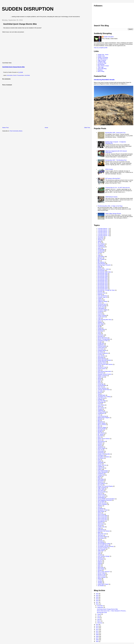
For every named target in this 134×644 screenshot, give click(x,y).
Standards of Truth (103, 510)
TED (99, 539)
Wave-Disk (101, 567)
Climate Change (102, 306)
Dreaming (100, 331)
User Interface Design (104, 556)
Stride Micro (101, 524)
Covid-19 (100, 314)
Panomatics (101, 451)
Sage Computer (102, 60)
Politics (100, 469)
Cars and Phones (102, 296)
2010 (97, 633)
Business (100, 292)
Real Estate (101, 479)
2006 (97, 640)
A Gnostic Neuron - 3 (103, 231)
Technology (101, 538)
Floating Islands (102, 350)
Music (99, 437)
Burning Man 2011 (103, 280)
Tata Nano (100, 535)
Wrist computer (102, 577)
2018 (97, 601)
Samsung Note (102, 492)
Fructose (100, 355)
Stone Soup (101, 514)
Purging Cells (101, 475)
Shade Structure (102, 503)
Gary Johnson (101, 356)
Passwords (101, 453)
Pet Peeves (101, 458)
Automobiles (10, 75)
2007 (97, 638)
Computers (101, 311)
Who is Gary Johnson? (104, 572)
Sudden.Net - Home (103, 55)
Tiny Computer (102, 549)
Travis (99, 552)
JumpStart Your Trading (104, 397)
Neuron (100, 440)
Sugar (99, 528)
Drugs (99, 334)
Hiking (99, 378)
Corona (100, 313)
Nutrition (100, 444)
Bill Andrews (101, 262)
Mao (99, 420)
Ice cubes (100, 391)
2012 (97, 630)
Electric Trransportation (19, 75)
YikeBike (100, 583)
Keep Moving (101, 398)
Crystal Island (101, 317)
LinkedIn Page (102, 62)
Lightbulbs (100, 411)
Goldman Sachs (102, 363)
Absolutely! (101, 237)
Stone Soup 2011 (102, 518)
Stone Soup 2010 (102, 517)
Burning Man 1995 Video (104, 272)
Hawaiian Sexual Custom (104, 374)
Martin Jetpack (102, 423)
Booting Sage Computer (104, 265)
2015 (97, 624)
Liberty (100, 406)
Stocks (100, 513)
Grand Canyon (102, 369)
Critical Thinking (102, 315)
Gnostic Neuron (102, 362)
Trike (99, 553)
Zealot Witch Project (103, 584)
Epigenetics (101, 345)
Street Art (100, 523)
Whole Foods (101, 573)
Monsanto (100, 430)
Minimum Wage (102, 427)
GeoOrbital (27, 75)
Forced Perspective (103, 353)
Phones (100, 464)
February (100, 623)
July (98, 616)
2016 (97, 604)
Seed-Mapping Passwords (105, 500)
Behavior (100, 258)
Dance (99, 321)
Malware (100, 419)
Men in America (102, 425)
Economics (101, 335)
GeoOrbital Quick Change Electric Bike (20, 24)
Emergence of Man (103, 341)
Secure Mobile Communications (106, 499)
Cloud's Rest (101, 307)
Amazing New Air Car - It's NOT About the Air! (118, 188)
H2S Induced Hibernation (104, 371)
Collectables (101, 308)
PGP (99, 460)
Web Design (101, 569)
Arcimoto (100, 252)
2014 (97, 626)
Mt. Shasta (101, 434)
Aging (99, 241)
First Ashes (101, 349)
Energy (100, 342)
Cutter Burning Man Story (105, 320)
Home (46, 128)
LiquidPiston (101, 413)
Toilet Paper (101, 551)
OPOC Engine (109, 169)
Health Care (101, 377)
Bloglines (100, 70)
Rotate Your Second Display (105, 486)
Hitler (99, 381)
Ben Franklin (101, 259)
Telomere (100, 541)
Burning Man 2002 (103, 273)
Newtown (100, 443)
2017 (97, 602)
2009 (97, 635)
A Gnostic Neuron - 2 (103, 230)
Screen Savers (102, 496)
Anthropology (101, 247)
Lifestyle (100, 409)
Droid (99, 332)
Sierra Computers (102, 504)
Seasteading (101, 497)
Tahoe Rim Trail (102, 534)
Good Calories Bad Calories (105, 364)
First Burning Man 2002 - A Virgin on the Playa (110, 206)
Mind (99, 426)
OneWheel (101, 447)
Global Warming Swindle (104, 360)
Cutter (99, 318)
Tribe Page (101, 67)
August (99, 614)
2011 (97, 631)
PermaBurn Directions (104, 457)
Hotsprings (101, 384)
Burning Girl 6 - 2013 (103, 269)
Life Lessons (101, 408)
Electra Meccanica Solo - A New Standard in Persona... (112, 611)
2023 (97, 594)
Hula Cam (100, 387)
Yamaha (100, 581)
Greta (99, 370)
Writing (100, 579)
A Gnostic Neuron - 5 (103, 234)
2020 (97, 597)
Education (100, 336)
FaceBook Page (102, 63)
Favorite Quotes (102, 346)
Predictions (101, 474)
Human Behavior (102, 388)
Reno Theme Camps (103, 66)
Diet (99, 327)
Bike (99, 261)
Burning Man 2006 (103, 276)
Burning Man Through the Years (106, 290)
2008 (97, 636)
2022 (97, 596)
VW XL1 (100, 560)
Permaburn (101, 455)
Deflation (100, 322)
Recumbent (101, 481)
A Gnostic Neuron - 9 (103, 236)
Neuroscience (101, 441)
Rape (99, 478)
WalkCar (100, 562)
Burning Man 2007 (103, 278)
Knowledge (101, 402)
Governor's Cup (102, 367)
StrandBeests (101, 521)
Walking (100, 563)
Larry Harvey (101, 405)
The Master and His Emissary (106, 546)
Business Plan (102, 293)
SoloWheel (101, 509)
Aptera (99, 248)
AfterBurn (100, 240)
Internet (100, 392)
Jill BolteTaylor (102, 395)
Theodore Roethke (103, 548)
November (100, 606)
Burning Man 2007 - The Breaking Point (116, 160)
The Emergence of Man (104, 544)
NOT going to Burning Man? (113, 178)
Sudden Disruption (28, 9)
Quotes (100, 476)
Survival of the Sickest (104, 531)
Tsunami (100, 555)
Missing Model (102, 429)
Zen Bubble (101, 586)
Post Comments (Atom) (16, 131)
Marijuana (100, 422)
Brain (99, 266)
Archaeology (101, 250)
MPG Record (101, 433)
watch (99, 565)
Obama (100, 446)
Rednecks (100, 482)
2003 (97, 641)
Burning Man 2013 (103, 283)
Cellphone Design (103, 301)
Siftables (100, 506)
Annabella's (101, 245)
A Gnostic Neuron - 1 (103, 229)
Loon (99, 415)
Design (100, 325)
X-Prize (100, 580)
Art (98, 254)
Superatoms (101, 530)
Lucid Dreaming (102, 416)
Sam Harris (101, 490)
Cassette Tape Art (102, 297)
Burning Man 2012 (103, 282)
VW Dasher (101, 559)
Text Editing (101, 542)
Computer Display (103, 310)
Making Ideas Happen (104, 418)
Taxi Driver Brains (102, 537)
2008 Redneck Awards (111, 197)
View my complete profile (101, 48)
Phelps (100, 461)
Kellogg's (100, 399)
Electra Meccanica (103, 338)
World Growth (101, 576)
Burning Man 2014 (103, 285)
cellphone (100, 300)
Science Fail (101, 495)
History (100, 380)
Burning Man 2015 (103, 286)
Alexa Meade (101, 244)
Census (100, 303)
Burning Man (101, 64)
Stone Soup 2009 (102, 516)
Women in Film (102, 574)
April (99, 619)
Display (100, 328)
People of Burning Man (104, 454)
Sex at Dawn (101, 502)
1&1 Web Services (103, 59)
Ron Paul (100, 485)
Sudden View (101, 56)
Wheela (100, 570)
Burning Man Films (103, 289)
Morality (100, 432)
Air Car (100, 243)
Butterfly (100, 294)
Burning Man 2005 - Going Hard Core (115, 133)
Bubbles (100, 268)
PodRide (100, 467)
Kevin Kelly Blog (102, 69)
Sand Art (100, 493)
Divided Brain (101, 329)
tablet (99, 532)
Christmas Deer (102, 304)
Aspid (99, 255)
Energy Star (101, 343)
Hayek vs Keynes (102, 376)
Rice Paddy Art (102, 483)
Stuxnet (100, 525)
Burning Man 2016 (103, 287)
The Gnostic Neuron (103, 545)
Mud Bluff (100, 436)
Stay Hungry (101, 511)
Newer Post (5, 128)
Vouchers (100, 558)
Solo (99, 507)
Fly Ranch (100, 352)
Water (99, 566)
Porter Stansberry (102, 472)
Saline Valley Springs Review (113, 214)
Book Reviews (102, 264)
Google (100, 366)
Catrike (100, 299)
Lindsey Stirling (102, 412)
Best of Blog (101, 71)
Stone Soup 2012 (102, 520)
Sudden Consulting (103, 57)
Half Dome (101, 373)
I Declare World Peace (104, 390)
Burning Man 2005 (103, 275)
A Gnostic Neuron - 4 (103, 233)
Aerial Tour (101, 238)
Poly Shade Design (103, 471)
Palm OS (100, 450)
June (99, 618)
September (100, 607)
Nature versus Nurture (104, 439)
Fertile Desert (101, 348)
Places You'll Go (102, 465)
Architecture (101, 251)
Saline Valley (101, 489)
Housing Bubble (102, 385)
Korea (99, 404)
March (99, 621)
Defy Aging (101, 324)
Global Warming (102, 359)
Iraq (99, 394)
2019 (97, 599)
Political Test (101, 468)
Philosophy (101, 462)
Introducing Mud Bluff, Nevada (104, 80)
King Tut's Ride (102, 401)
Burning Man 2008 (103, 279)
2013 (97, 628)
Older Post (87, 128)
